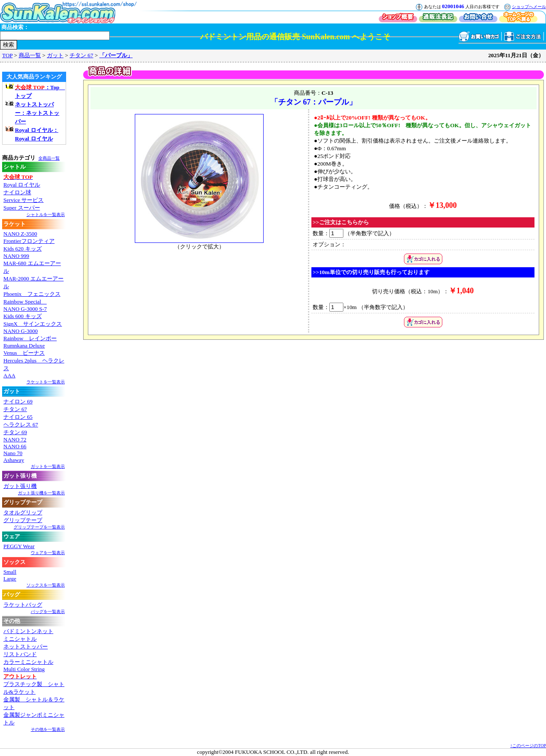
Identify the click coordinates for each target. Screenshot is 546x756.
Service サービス (23, 200)
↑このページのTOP (528, 746)
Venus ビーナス (24, 353)
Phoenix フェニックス (32, 294)
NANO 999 (16, 256)
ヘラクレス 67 (21, 425)
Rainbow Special (25, 302)
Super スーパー (22, 208)
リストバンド (20, 654)
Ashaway (14, 460)
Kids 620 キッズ (23, 249)
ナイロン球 (17, 192)
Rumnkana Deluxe (24, 346)
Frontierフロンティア (29, 241)
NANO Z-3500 (20, 234)
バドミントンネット (28, 631)
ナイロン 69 (18, 401)
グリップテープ (23, 520)
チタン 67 (81, 55)
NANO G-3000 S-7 (25, 309)
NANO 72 (15, 439)
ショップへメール (529, 7)
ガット (55, 55)
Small (10, 572)
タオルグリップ (23, 512)
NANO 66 (15, 446)
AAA (9, 375)
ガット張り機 (20, 486)
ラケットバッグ (23, 605)
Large (10, 579)
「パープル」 (116, 55)
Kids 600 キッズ (23, 316)
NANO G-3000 (21, 331)
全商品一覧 (49, 158)
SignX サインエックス (33, 324)
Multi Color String (24, 669)
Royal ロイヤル (22, 185)
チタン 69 (15, 432)
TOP (7, 55)
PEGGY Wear (19, 546)
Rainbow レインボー (30, 338)
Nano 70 (13, 453)
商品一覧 (30, 55)
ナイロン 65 (18, 417)
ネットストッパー (26, 647)
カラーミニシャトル (28, 662)
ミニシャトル (20, 639)
